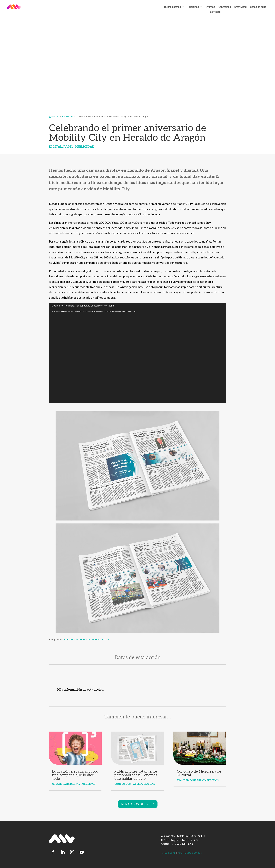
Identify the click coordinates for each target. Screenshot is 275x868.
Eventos (210, 7)
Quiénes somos (172, 7)
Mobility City (101, 639)
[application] (137, 353)
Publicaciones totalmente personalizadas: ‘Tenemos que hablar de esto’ (136, 775)
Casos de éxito (258, 7)
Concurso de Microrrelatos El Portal (199, 773)
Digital (56, 147)
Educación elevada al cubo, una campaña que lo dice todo (75, 775)
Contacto (215, 12)
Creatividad (240, 7)
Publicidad (193, 7)
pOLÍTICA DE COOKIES (190, 853)
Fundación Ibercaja (77, 639)
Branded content (189, 780)
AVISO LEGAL (168, 853)
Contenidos (225, 7)
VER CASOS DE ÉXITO (138, 804)
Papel (68, 147)
